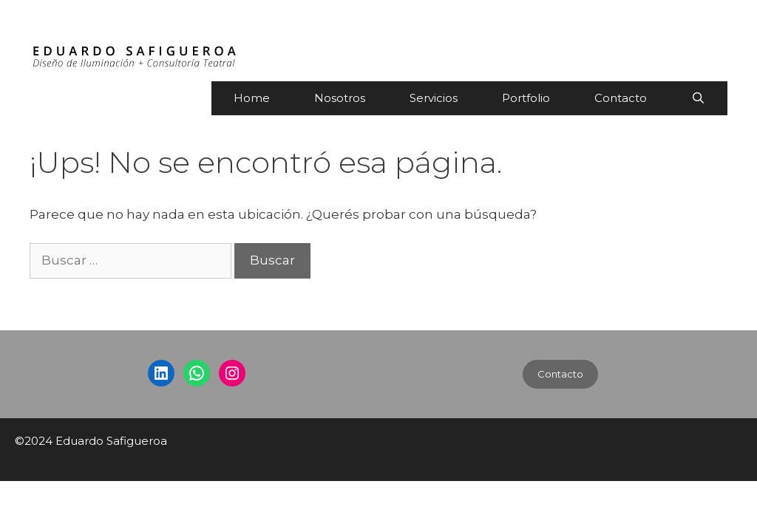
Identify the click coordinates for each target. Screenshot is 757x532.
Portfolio (526, 98)
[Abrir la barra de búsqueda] (698, 98)
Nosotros (340, 98)
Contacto (621, 98)
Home (252, 98)
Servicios (434, 98)
